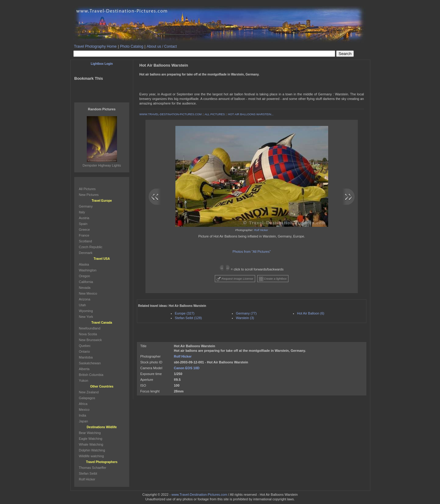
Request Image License (235, 279)
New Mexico (88, 293)
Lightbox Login (102, 64)
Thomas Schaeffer (93, 468)
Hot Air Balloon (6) (311, 313)
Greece (84, 230)
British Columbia (91, 375)
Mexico (84, 410)
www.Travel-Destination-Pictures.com (199, 495)
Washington (88, 270)
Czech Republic (91, 247)
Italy (82, 212)
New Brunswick (90, 340)
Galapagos (87, 398)
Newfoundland (90, 328)
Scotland (85, 241)
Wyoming (86, 311)
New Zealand (89, 392)
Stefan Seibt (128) (188, 318)
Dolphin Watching (92, 450)
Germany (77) (246, 313)
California (86, 282)
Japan (83, 421)
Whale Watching (91, 444)
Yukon (84, 381)
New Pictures (89, 195)
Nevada (85, 288)
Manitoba (86, 357)
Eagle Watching (91, 439)
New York (86, 317)
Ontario (84, 351)
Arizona (84, 299)
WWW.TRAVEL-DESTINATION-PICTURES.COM (170, 114)
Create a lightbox (273, 279)
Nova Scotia (88, 334)
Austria (84, 218)
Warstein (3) (245, 318)
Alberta (84, 369)
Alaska (84, 264)
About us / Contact (162, 46)
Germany (86, 206)
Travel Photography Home (95, 46)
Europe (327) (185, 313)
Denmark (86, 253)
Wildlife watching (91, 456)
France (84, 235)
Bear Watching (90, 433)
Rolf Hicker (261, 230)
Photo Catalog (132, 46)
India (82, 415)
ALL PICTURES (215, 114)
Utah (82, 305)
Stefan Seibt (88, 473)
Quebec (85, 346)
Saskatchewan (90, 363)
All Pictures (87, 189)
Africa (83, 404)
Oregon (84, 276)
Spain (83, 224)
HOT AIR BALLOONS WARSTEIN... (251, 114)
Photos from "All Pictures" (252, 252)
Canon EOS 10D (187, 368)
